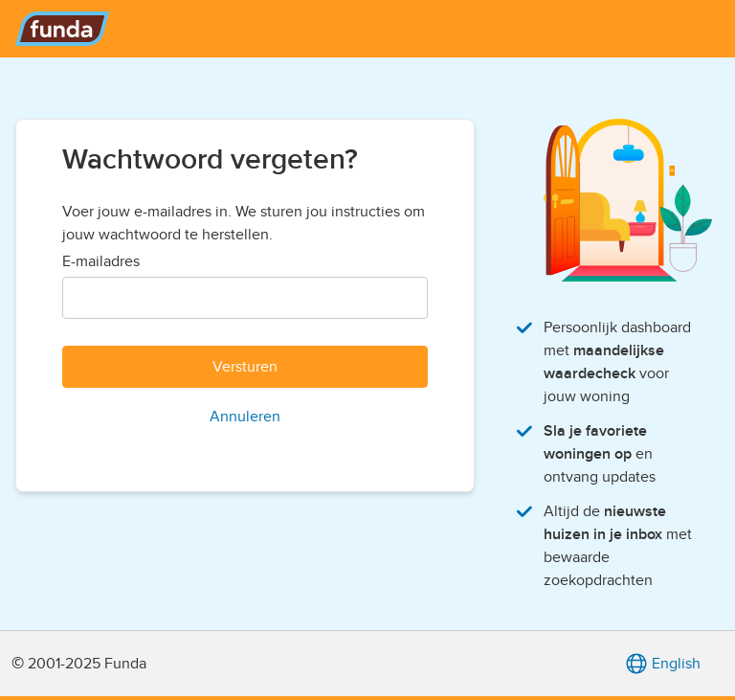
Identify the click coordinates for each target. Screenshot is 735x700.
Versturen (245, 367)
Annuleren (245, 417)
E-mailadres (101, 261)
